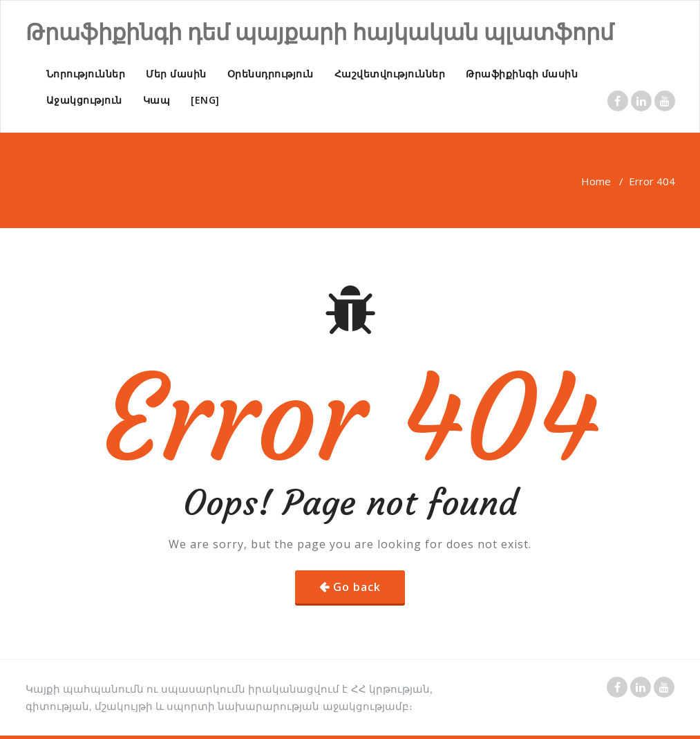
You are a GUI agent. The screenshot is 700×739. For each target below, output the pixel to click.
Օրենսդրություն (271, 74)
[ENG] (205, 100)
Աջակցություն (84, 100)
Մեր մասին (176, 74)
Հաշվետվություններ (390, 74)
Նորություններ (86, 74)
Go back (357, 587)
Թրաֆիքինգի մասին (522, 74)
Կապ (157, 100)
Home (596, 181)
